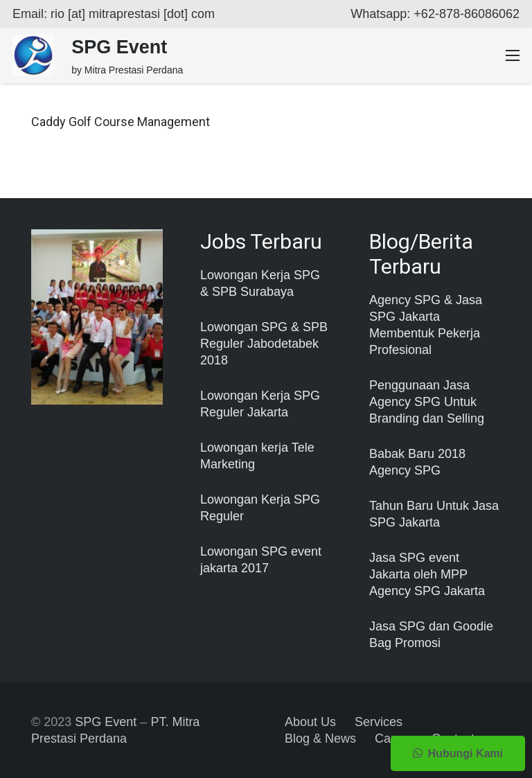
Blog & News (320, 739)
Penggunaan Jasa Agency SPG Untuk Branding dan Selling (427, 402)
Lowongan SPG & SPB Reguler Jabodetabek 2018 (264, 344)
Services (379, 722)
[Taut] (33, 55)
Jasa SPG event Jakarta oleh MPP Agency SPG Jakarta (427, 574)
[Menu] (513, 55)
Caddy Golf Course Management (121, 122)
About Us (310, 722)
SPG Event (106, 722)
